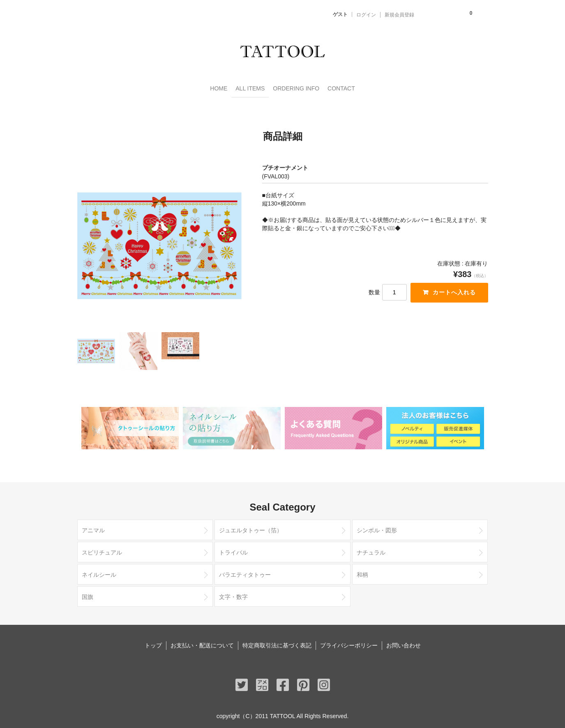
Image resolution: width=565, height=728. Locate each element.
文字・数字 (233, 594)
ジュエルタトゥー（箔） (251, 527)
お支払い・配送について (202, 642)
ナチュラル (371, 550)
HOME (194, 87)
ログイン (366, 15)
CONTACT (364, 87)
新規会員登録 (399, 15)
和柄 (362, 572)
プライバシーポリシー (349, 642)
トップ (153, 642)
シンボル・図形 (377, 527)
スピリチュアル (102, 550)
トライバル (233, 550)
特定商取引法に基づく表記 (277, 642)
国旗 (88, 594)
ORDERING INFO (303, 87)
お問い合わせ (404, 642)
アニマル (93, 527)
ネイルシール (99, 572)
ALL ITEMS (239, 87)
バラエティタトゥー (245, 572)
